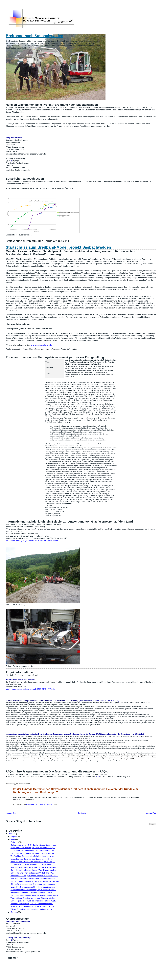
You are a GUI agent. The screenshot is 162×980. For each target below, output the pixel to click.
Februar (15, 842)
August (14, 837)
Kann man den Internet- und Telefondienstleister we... (33, 853)
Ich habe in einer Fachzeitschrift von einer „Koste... (32, 864)
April (13, 839)
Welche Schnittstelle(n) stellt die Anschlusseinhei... (32, 904)
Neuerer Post (11, 813)
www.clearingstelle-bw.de (41, 345)
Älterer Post (151, 813)
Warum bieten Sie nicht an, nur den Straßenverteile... (33, 898)
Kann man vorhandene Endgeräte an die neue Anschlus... (35, 895)
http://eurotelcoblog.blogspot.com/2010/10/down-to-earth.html (32, 541)
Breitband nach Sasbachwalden (35, 36)
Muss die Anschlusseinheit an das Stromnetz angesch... (34, 906)
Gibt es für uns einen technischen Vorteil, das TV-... (32, 873)
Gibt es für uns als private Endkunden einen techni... (33, 884)
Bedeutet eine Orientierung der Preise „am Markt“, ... (33, 862)
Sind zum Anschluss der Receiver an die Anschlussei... (34, 878)
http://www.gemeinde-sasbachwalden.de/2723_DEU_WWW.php (31, 689)
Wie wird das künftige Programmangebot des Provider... (34, 876)
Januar (14, 912)
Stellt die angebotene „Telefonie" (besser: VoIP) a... (32, 892)
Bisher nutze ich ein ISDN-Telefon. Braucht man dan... (33, 845)
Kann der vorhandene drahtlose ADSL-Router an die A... (34, 870)
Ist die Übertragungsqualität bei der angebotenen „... (33, 887)
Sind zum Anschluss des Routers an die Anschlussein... (34, 867)
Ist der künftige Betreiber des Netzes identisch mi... (32, 859)
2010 (11, 834)
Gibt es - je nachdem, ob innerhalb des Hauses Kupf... (33, 901)
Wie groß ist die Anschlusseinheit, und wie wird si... (32, 909)
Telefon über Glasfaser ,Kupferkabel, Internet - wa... (32, 856)
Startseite (82, 813)
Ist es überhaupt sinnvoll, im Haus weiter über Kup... (33, 848)
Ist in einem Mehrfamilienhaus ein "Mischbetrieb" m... (33, 851)
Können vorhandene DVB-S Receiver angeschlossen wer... (35, 881)
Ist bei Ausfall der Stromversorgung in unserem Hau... (33, 890)
